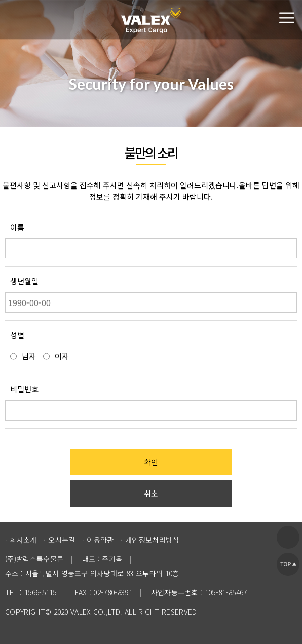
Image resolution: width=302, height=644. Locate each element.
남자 (29, 356)
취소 (151, 493)
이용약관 (100, 540)
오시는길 (62, 540)
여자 (62, 356)
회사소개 (23, 540)
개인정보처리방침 (152, 540)
